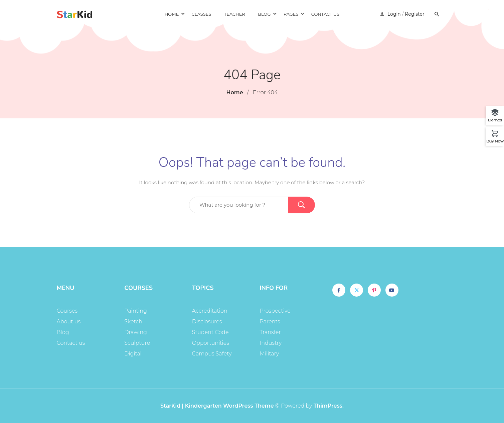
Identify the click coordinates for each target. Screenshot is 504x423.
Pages (291, 14)
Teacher (235, 14)
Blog (264, 14)
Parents (270, 322)
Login (394, 14)
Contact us (325, 14)
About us (69, 322)
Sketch (133, 322)
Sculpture (137, 343)
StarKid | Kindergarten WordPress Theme (217, 406)
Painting (136, 311)
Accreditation (210, 311)
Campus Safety (212, 354)
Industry (271, 343)
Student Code (210, 332)
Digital (133, 354)
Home (172, 14)
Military (270, 354)
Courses (67, 311)
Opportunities (211, 343)
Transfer (270, 332)
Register (414, 14)
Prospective (275, 311)
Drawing (136, 332)
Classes (202, 14)
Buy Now (495, 141)
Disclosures (207, 322)
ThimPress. (329, 406)
